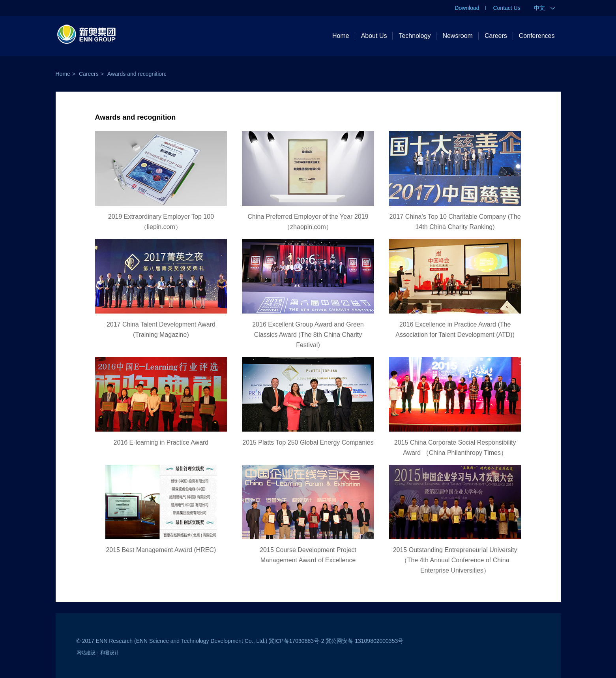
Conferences (537, 36)
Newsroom (457, 36)
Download (467, 8)
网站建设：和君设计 (98, 653)
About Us (374, 36)
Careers (496, 36)
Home (341, 36)
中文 (544, 8)
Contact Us (506, 8)
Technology (415, 36)
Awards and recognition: (137, 74)
